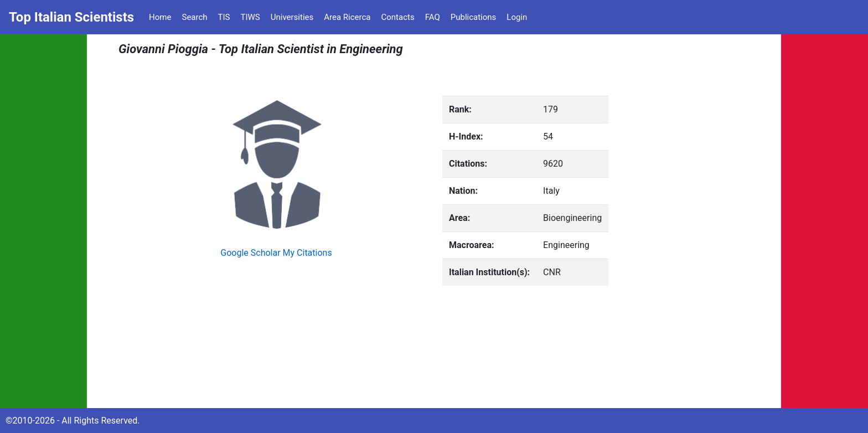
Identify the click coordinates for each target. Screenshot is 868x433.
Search (194, 17)
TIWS (250, 17)
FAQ (433, 17)
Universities (292, 17)
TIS (224, 17)
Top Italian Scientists (71, 17)
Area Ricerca (347, 17)
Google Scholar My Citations (276, 253)
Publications (474, 17)
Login (517, 17)
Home (160, 17)
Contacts (397, 17)
